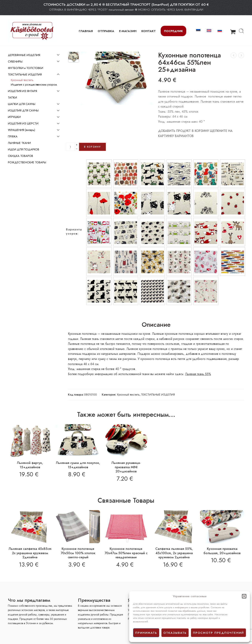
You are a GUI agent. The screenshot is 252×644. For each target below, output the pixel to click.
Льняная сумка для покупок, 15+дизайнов (78, 465)
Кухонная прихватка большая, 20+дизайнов (222, 551)
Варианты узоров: (74, 232)
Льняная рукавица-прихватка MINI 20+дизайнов (126, 467)
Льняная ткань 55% (198, 374)
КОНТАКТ (149, 31)
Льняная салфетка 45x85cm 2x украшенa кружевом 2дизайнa (30, 553)
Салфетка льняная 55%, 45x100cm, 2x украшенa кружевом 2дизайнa (174, 553)
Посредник (173, 31)
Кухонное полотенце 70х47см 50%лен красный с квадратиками (126, 553)
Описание (156, 325)
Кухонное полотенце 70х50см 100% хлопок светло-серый (78, 553)
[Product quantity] (70, 147)
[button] (244, 596)
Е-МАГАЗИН (128, 31)
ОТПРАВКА (106, 31)
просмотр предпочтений (218, 633)
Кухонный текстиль (128, 394)
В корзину (92, 147)
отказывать (175, 633)
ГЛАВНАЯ (86, 31)
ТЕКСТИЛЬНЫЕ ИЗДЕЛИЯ (158, 394)
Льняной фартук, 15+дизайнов (30, 465)
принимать (146, 633)
